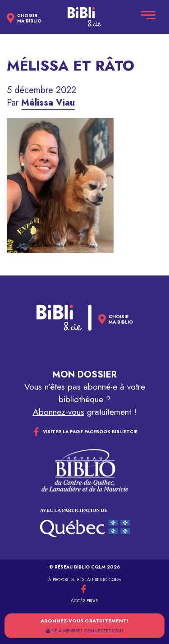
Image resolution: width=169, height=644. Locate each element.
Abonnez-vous (59, 412)
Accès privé (84, 601)
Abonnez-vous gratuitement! (84, 621)
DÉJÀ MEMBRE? (85, 631)
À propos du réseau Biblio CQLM (84, 580)
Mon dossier (84, 375)
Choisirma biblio (29, 18)
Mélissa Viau (48, 103)
